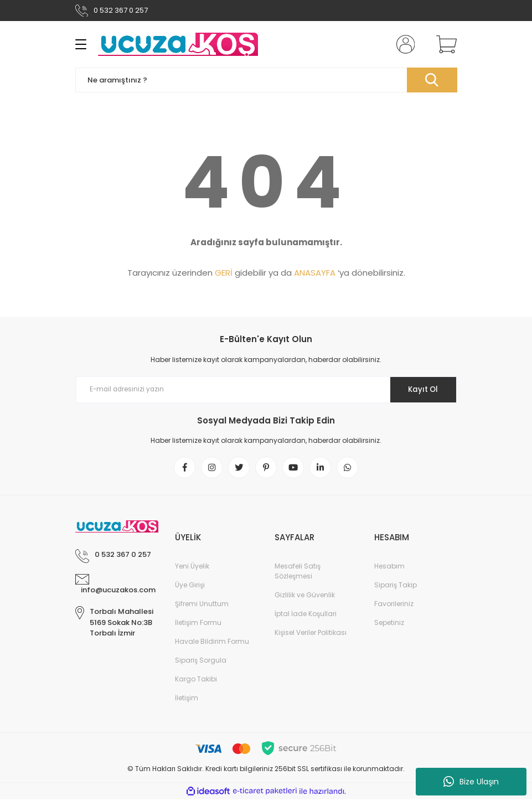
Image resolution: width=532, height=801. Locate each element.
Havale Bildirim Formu (212, 644)
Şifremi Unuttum (202, 606)
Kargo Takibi (196, 681)
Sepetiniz (389, 625)
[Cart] (444, 44)
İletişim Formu (198, 625)
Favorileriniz (394, 606)
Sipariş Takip (396, 587)
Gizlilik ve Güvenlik (305, 597)
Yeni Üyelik (192, 568)
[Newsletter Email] (266, 390)
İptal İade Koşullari (306, 616)
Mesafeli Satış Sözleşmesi (298, 573)
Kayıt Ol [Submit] (420, 389)
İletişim (187, 700)
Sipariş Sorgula (201, 662)
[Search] (266, 80)
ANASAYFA (315, 273)
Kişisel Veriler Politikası (311, 635)
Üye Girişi (190, 587)
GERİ (224, 273)
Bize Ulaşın (471, 782)
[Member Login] (403, 44)
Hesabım (389, 568)
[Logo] (178, 44)
